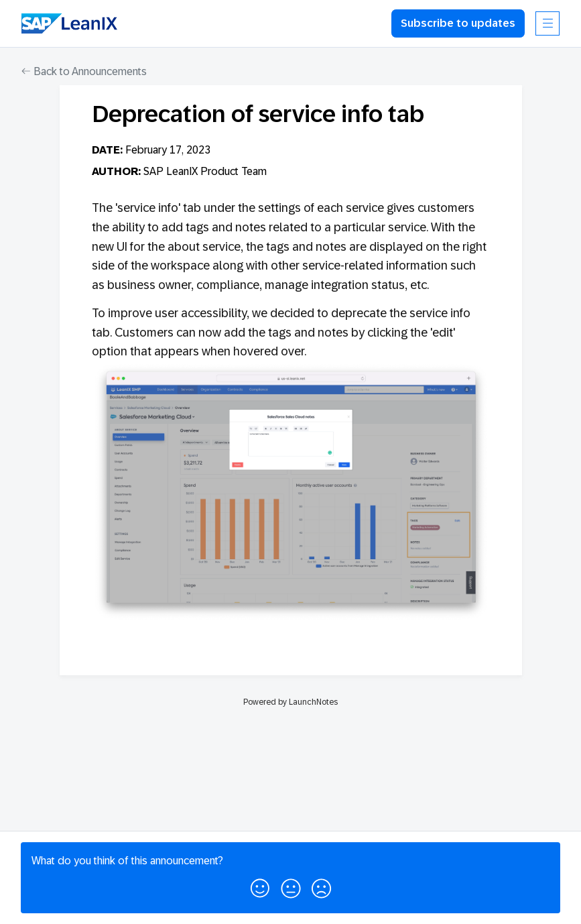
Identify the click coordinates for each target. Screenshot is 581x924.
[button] (260, 886)
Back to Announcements (84, 71)
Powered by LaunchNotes (290, 702)
